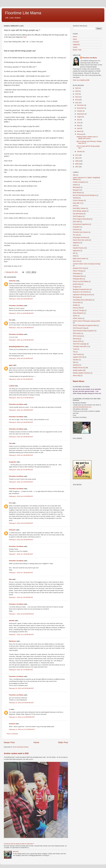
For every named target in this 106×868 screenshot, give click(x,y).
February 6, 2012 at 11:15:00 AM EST (21, 398)
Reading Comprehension (81, 289)
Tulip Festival (77, 354)
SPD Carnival (77, 336)
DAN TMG (76, 222)
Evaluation (76, 227)
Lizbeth (12, 386)
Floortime (76, 42)
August (79, 117)
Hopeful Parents (78, 248)
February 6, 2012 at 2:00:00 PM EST (21, 422)
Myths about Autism (79, 258)
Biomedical (77, 187)
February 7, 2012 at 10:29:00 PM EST (21, 614)
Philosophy (77, 273)
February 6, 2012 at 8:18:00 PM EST (21, 540)
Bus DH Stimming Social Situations (84, 195)
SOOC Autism (78, 318)
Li (10, 709)
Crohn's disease (78, 200)
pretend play (77, 284)
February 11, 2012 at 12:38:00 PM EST (22, 717)
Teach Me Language (80, 344)
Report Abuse (79, 381)
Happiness (76, 44)
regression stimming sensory (82, 295)
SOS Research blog (79, 328)
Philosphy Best (78, 279)
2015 (77, 94)
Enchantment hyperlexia (81, 224)
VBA (74, 362)
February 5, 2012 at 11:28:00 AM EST (21, 340)
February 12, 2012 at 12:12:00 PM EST (22, 729)
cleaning (76, 198)
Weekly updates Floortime (81, 373)
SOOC (75, 316)
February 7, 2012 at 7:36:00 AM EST (21, 573)
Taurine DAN (77, 341)
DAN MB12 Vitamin (79, 208)
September (81, 114)
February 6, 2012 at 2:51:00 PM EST (21, 470)
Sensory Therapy (79, 310)
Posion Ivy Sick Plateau (81, 281)
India (74, 256)
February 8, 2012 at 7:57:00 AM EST (21, 670)
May (79, 125)
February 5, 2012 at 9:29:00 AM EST (21, 299)
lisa (10, 320)
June (79, 123)
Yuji (10, 443)
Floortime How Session (81, 232)
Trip (74, 352)
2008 (77, 164)
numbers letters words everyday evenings (87, 264)
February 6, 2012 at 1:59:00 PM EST (21, 410)
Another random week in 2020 (16, 753)
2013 (77, 100)
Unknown (12, 281)
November (81, 108)
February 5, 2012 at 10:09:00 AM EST (21, 313)
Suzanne (12, 724)
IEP (74, 253)
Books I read (77, 50)
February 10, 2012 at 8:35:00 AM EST (21, 688)
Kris (10, 503)
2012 (77, 103)
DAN (74, 206)
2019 (77, 91)
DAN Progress (78, 216)
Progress (76, 287)
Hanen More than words (81, 240)
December (81, 105)
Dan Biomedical (78, 214)
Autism (75, 47)
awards (75, 185)
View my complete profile (81, 80)
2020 (77, 88)
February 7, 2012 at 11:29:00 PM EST (21, 635)
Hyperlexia (76, 251)
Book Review (77, 193)
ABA (74, 175)
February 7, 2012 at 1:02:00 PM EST (21, 597)
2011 (77, 155)
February (80, 134)
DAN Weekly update (80, 211)
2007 (77, 167)
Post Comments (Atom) (21, 747)
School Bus (77, 302)
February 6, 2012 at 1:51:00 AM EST (21, 379)
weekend (76, 365)
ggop (11, 365)
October (80, 111)
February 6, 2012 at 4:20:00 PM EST (21, 482)
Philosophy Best (78, 276)
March (79, 131)
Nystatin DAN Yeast (79, 268)
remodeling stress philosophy (83, 300)
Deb (10, 579)
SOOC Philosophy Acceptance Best (85, 325)
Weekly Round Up (79, 368)
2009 (77, 161)
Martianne (12, 641)
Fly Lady (76, 235)
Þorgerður (13, 462)
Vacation (76, 360)
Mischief (16, 852)
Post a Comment (12, 734)
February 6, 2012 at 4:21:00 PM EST (21, 496)
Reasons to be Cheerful (81, 292)
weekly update (78, 370)
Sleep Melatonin (78, 313)
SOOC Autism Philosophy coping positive (87, 321)
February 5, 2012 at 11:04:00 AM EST (21, 328)
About (75, 39)
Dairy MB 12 (77, 203)
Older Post (63, 742)
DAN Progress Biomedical (81, 219)
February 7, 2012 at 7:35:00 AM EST (21, 554)
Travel (75, 349)
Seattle (75, 305)
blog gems (76, 190)
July (79, 120)
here (25, 37)
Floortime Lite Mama (23, 13)
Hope (75, 245)
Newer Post (9, 742)
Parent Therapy (78, 271)
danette (12, 621)
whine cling (77, 376)
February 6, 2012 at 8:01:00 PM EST (21, 523)
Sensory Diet (77, 308)
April (79, 128)
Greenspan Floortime (80, 237)
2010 (77, 158)
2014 (77, 97)
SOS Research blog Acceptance (84, 331)
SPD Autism (77, 333)
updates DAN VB (79, 357)
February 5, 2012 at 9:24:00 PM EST (21, 358)
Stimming (76, 339)
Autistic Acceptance (79, 182)
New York (76, 261)
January (80, 151)
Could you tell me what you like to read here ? (19, 844)
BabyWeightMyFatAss (17, 347)
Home (36, 742)
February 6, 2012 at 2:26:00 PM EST (21, 455)
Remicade (76, 297)
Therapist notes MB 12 (80, 346)
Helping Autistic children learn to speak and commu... (87, 138)
